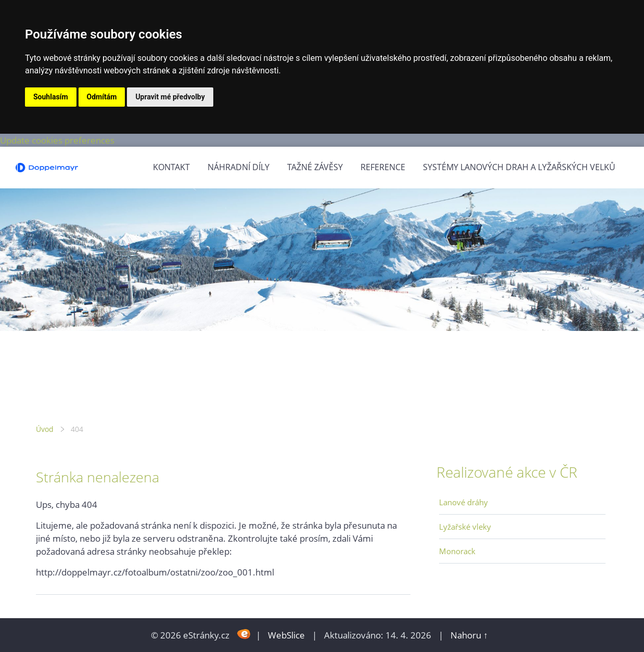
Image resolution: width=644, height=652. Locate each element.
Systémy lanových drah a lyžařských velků (519, 167)
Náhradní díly (239, 167)
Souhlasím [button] (51, 97)
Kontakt (171, 167)
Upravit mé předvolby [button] (170, 97)
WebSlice (286, 635)
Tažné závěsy (315, 167)
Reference (383, 167)
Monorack (457, 551)
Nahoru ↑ (469, 635)
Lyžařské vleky (465, 527)
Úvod (45, 429)
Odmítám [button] (102, 97)
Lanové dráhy (463, 502)
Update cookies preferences (57, 140)
